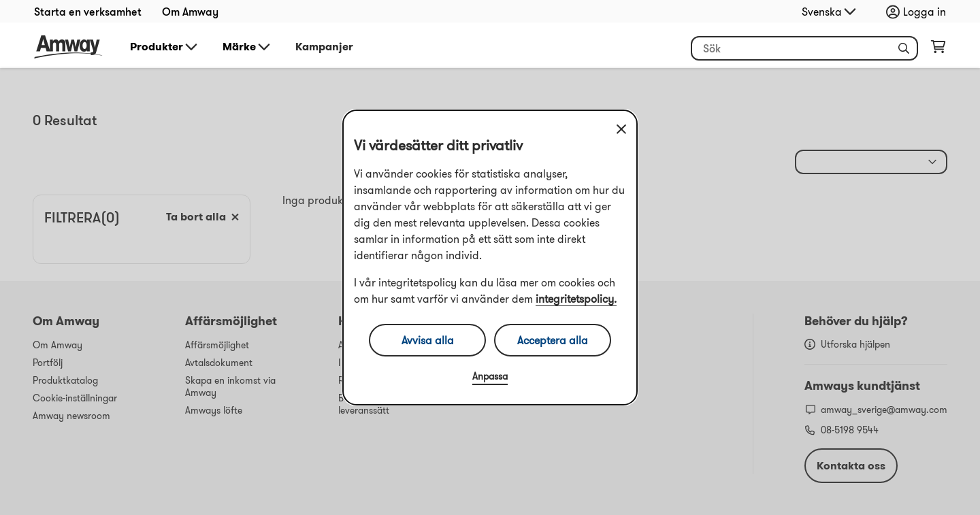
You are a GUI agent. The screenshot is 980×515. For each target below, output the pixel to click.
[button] (904, 48)
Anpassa (490, 376)
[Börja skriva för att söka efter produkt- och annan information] (804, 48)
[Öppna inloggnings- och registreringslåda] (919, 12)
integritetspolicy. (576, 299)
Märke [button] (247, 47)
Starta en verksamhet (88, 12)
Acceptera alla (553, 340)
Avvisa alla (428, 340)
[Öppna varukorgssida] (938, 50)
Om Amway (190, 12)
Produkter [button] (165, 47)
